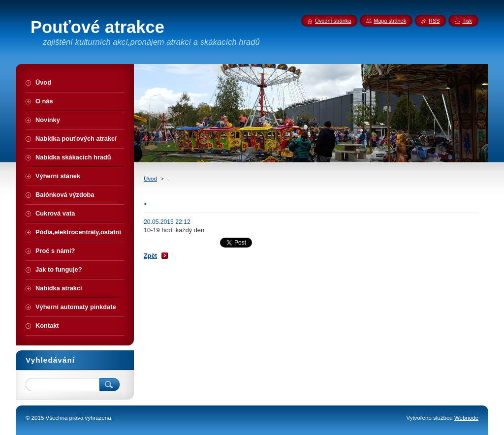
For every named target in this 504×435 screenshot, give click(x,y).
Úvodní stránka (333, 21)
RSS (434, 21)
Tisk (467, 21)
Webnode (466, 418)
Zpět (150, 256)
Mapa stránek (390, 21)
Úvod (150, 179)
